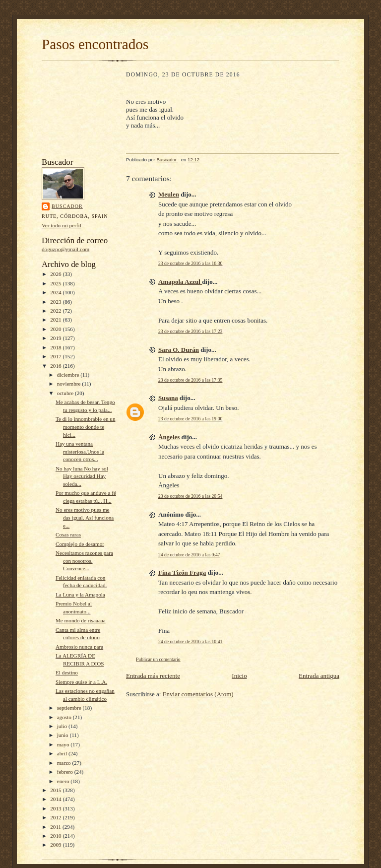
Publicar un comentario (158, 659)
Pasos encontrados (95, 44)
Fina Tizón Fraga (182, 572)
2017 (56, 356)
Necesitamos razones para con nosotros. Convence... (84, 561)
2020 (56, 329)
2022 (56, 311)
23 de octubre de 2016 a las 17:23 (190, 331)
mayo (64, 744)
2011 (56, 827)
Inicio (239, 676)
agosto (65, 717)
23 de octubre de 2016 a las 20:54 (190, 496)
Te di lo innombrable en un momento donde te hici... (86, 427)
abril (63, 753)
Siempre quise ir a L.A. (81, 682)
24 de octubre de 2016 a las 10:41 (190, 641)
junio (63, 735)
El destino (67, 672)
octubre (66, 393)
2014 (56, 799)
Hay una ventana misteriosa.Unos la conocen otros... (80, 451)
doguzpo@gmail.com (65, 249)
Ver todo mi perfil (62, 225)
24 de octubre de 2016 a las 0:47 (189, 555)
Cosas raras (68, 534)
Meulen (169, 194)
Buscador (67, 206)
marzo (65, 763)
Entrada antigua (319, 676)
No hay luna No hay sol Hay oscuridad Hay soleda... (82, 476)
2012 (56, 817)
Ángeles (169, 437)
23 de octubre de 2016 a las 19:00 (190, 419)
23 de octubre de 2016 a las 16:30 (190, 263)
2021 (56, 320)
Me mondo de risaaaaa (81, 620)
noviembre (70, 384)
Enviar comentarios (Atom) (198, 694)
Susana (168, 398)
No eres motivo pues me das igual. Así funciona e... (85, 517)
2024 (56, 292)
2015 (56, 790)
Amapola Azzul (180, 282)
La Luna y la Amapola (80, 595)
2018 (56, 347)
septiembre (70, 708)
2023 (56, 302)
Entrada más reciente (153, 676)
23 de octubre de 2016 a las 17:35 (190, 380)
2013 (56, 808)
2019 (56, 338)
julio (63, 726)
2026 (56, 274)
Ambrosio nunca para (79, 647)
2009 (56, 845)
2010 (56, 836)
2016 (56, 366)
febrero (66, 772)
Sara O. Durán (179, 350)
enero (64, 781)
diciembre (69, 375)
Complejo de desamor (80, 544)
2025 (56, 283)
